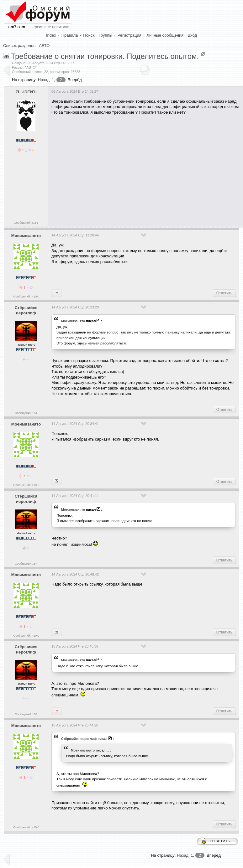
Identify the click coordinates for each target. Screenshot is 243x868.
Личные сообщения (165, 35)
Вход (192, 35)
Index (51, 35)
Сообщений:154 (26, 413)
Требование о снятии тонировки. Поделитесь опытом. (105, 56)
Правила (70, 35)
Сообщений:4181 (26, 222)
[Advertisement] (146, 168)
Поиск (89, 35)
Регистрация (129, 35)
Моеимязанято (26, 236)
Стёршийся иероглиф (26, 310)
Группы (106, 35)
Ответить (224, 293)
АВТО (44, 46)
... (108, 750)
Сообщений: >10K (26, 296)
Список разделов (19, 46)
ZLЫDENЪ (26, 92)
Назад (44, 80)
